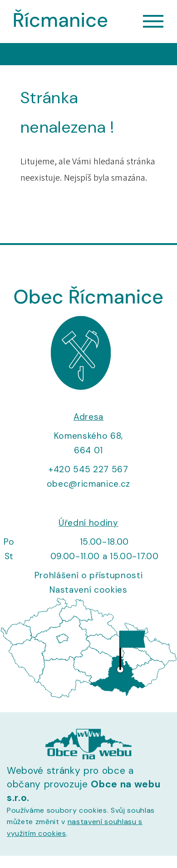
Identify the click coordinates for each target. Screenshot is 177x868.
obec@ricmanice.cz (88, 484)
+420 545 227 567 (88, 469)
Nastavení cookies (88, 590)
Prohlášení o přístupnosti (89, 575)
